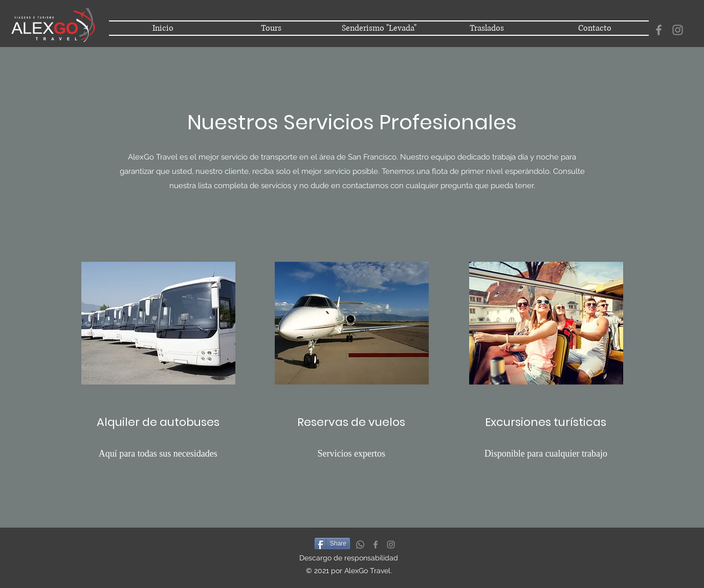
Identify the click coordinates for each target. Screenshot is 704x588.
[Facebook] (659, 30)
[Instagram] (678, 30)
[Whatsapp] (360, 545)
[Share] (332, 544)
